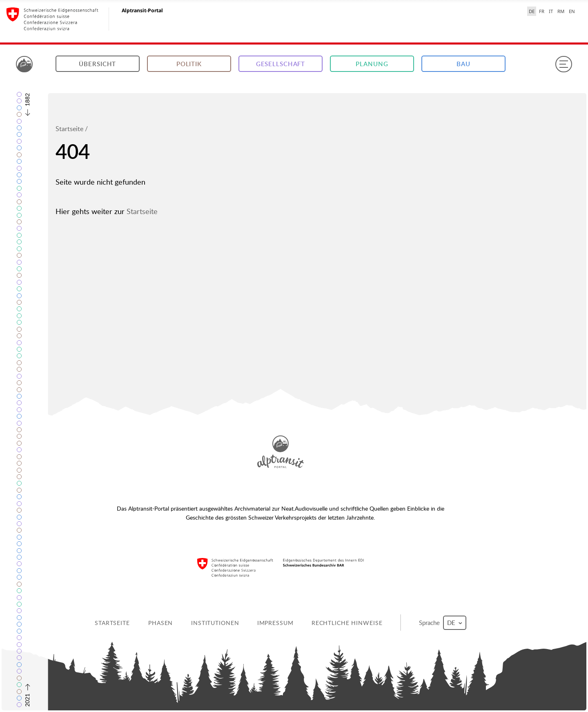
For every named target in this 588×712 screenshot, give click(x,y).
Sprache (443, 623)
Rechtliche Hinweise (347, 623)
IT (551, 11)
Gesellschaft (281, 64)
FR (542, 11)
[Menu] (563, 64)
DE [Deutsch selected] (532, 11)
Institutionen (215, 623)
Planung (372, 64)
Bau (463, 64)
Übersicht (97, 64)
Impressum (275, 623)
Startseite (69, 129)
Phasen (160, 623)
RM (561, 11)
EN (572, 11)
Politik (189, 64)
